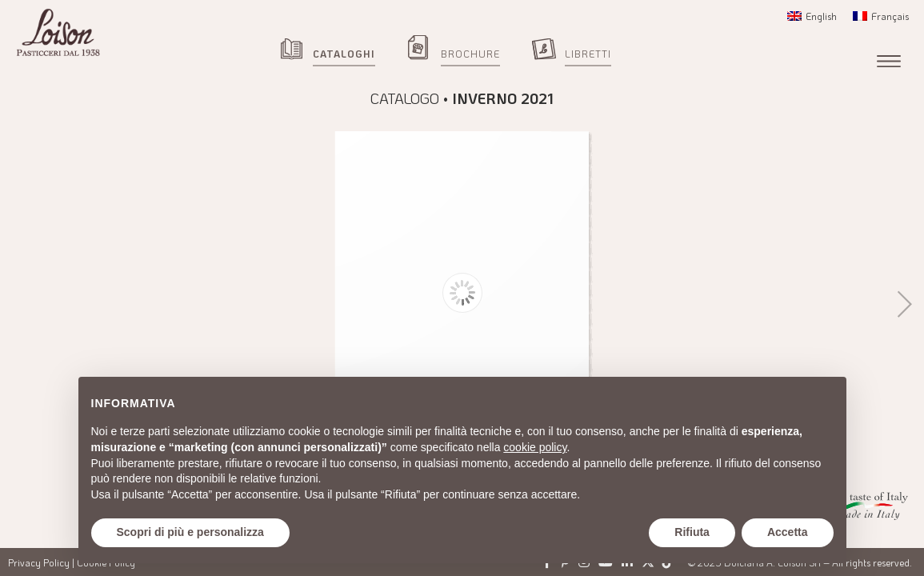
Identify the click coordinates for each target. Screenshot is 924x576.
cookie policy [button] (535, 447)
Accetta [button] (788, 532)
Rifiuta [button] (692, 532)
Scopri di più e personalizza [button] (190, 532)
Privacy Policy (39, 562)
